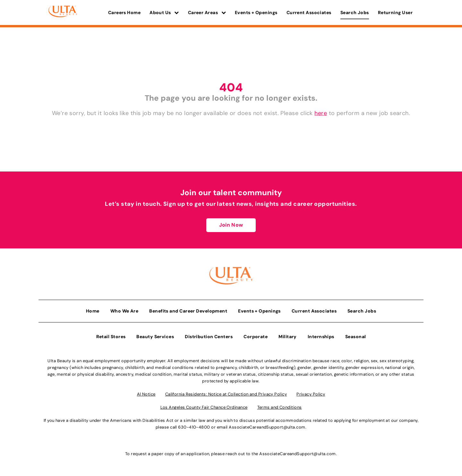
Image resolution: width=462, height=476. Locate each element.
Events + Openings (256, 13)
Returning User (395, 13)
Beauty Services (155, 336)
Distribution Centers (209, 336)
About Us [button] (164, 13)
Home (93, 311)
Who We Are (124, 311)
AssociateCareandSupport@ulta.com (267, 427)
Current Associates (309, 13)
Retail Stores (111, 336)
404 (231, 87)
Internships (321, 336)
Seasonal (356, 336)
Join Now (231, 225)
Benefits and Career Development (188, 311)
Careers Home (124, 13)
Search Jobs (355, 13)
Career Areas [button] (207, 13)
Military (288, 336)
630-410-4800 (194, 427)
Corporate (256, 336)
